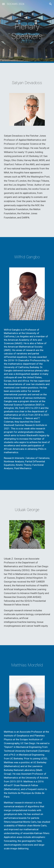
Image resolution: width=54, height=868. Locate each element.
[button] (3, 4)
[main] (27, 31)
